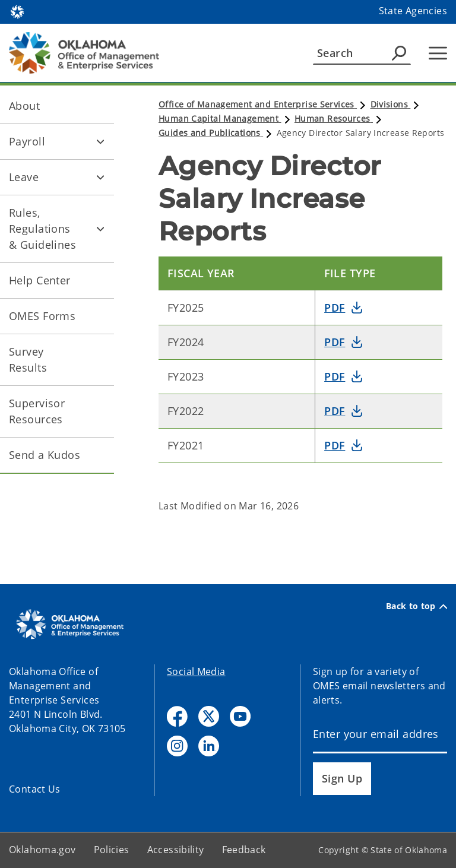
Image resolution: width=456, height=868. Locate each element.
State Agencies (413, 11)
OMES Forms (42, 316)
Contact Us (35, 789)
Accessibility (176, 850)
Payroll (27, 141)
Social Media (196, 671)
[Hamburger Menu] (438, 53)
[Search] (362, 53)
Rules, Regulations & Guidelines (42, 229)
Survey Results (28, 359)
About (24, 106)
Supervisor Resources (37, 411)
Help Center (40, 280)
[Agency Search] (399, 53)
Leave (24, 177)
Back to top (417, 606)
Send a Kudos (45, 455)
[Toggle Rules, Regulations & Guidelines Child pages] (100, 229)
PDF (335, 308)
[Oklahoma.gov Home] (17, 11)
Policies (112, 850)
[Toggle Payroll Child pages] (100, 142)
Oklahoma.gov (42, 850)
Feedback (244, 850)
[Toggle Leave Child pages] (100, 178)
